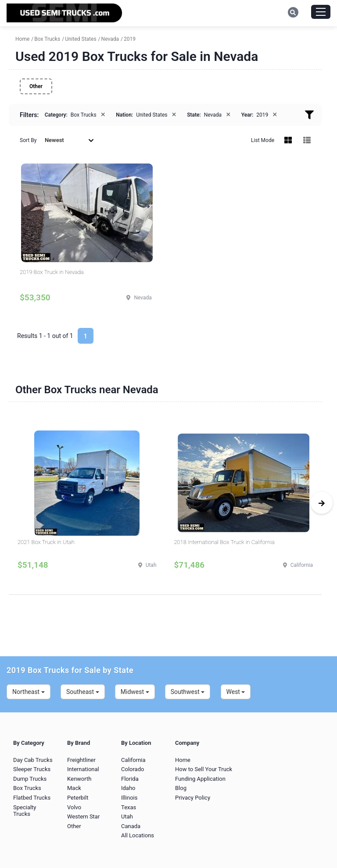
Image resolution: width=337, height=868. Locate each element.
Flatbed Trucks (32, 798)
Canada (131, 826)
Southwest (188, 692)
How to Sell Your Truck (204, 769)
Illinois (129, 798)
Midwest (135, 692)
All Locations (138, 835)
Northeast (29, 692)
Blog (181, 788)
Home (183, 760)
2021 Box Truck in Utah (46, 542)
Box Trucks (27, 788)
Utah (127, 816)
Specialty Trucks (25, 811)
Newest (69, 140)
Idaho (128, 788)
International (83, 769)
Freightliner (81, 760)
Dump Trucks (30, 779)
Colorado (133, 769)
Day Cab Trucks (33, 760)
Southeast (83, 692)
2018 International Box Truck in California (224, 542)
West (236, 692)
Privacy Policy (193, 798)
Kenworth (79, 779)
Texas (129, 807)
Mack (74, 788)
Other (36, 86)
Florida (130, 779)
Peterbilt (78, 798)
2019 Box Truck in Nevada (52, 272)
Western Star (83, 816)
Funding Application (200, 779)
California (133, 760)
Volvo (74, 807)
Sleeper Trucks (32, 769)
